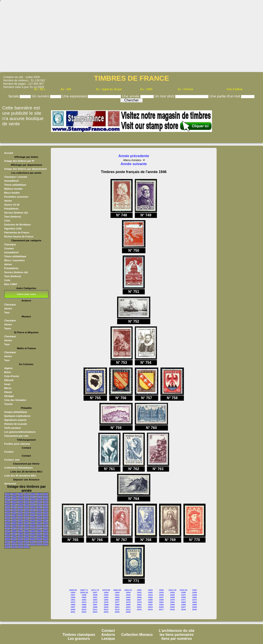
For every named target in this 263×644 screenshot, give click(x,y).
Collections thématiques (18, 468)
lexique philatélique (16, 412)
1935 (39, 513)
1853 (27, 494)
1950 (45, 518)
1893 (8, 502)
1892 (45, 499)
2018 (33, 544)
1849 (8, 494)
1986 (8, 534)
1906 (8, 505)
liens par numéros (177, 639)
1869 (20, 497)
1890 (39, 499)
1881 (27, 499)
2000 (8, 539)
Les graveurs (79, 639)
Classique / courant (16, 177)
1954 (27, 521)
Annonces (10, 484)
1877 (8, 499)
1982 (27, 531)
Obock (8, 392)
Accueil (9, 153)
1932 (20, 513)
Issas (7, 384)
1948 (33, 518)
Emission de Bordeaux (18, 225)
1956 (39, 521)
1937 (8, 515)
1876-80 (106, 590)
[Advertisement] (131, 38)
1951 (8, 521)
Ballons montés (13, 189)
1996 (27, 536)
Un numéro (41, 96)
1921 (39, 507)
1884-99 (117, 590)
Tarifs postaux (13, 428)
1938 (14, 515)
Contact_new (12, 460)
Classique (10, 244)
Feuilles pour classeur (17, 444)
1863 (8, 497)
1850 (14, 494)
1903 (45, 502)
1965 (8, 526)
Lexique (108, 639)
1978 (45, 529)
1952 (14, 521)
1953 (20, 521)
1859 (33, 494)
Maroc (8, 388)
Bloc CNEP (11, 284)
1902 (39, 502)
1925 (20, 510)
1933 (27, 513)
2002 (20, 539)
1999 (45, 536)
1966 (14, 526)
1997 (33, 536)
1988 (20, 534)
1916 (8, 507)
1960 (20, 523)
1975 (27, 529)
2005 (39, 539)
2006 (45, 539)
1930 (8, 513)
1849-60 (73, 590)
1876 (45, 497)
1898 (20, 502)
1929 (45, 510)
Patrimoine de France (17, 232)
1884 (33, 499)
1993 (8, 536)
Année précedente (134, 156)
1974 (20, 529)
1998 (39, 536)
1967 (20, 526)
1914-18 (172, 590)
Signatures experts (15, 420)
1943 (45, 515)
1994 (14, 536)
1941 (33, 515)
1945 (14, 518)
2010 (27, 542)
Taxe (7, 312)
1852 (20, 494)
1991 (39, 534)
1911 (33, 505)
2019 (39, 544)
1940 (27, 515)
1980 (14, 531)
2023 (20, 547)
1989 (27, 534)
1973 (14, 529)
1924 (14, 510)
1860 (39, 494)
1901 (33, 502)
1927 (33, 510)
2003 (27, 539)
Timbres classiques (79, 635)
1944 (8, 518)
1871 (33, 497)
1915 (45, 505)
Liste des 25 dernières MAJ (20, 476)
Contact (9, 452)
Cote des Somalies (15, 400)
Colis (7, 221)
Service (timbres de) (16, 213)
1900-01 (128, 590)
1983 (33, 531)
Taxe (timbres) (13, 217)
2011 (33, 542)
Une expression (75, 96)
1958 (8, 523)
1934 (33, 513)
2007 (8, 542)
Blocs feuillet (12, 193)
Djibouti (9, 380)
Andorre (108, 635)
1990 (33, 534)
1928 (39, 510)
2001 (14, 539)
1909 (27, 505)
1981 (20, 531)
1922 (45, 507)
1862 (45, 494)
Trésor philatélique (15, 185)
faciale (14, 96)
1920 (33, 507)
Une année (131, 96)
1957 (45, 521)
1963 (39, 523)
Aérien (8, 201)
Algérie (8, 368)
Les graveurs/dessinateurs (20, 432)
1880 (20, 499)
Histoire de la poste (16, 424)
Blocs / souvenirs (14, 260)
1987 (14, 534)
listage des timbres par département (25, 169)
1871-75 (95, 590)
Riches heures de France (19, 236)
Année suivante (134, 164)
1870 (27, 497)
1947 (27, 518)
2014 (8, 544)
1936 (45, 513)
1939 (20, 515)
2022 (14, 547)
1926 (27, 510)
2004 (33, 539)
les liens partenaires (177, 635)
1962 (33, 523)
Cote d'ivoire (12, 376)
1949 (39, 518)
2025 (117, 612)
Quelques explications (17, 416)
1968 (27, 526)
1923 (8, 510)
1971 (45, 526)
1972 (8, 529)
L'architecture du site (177, 631)
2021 (8, 547)
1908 (20, 505)
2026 (128, 612)
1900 (27, 502)
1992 (45, 534)
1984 (39, 531)
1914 (39, 505)
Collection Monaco (137, 635)
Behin (8, 372)
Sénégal (9, 396)
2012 (39, 542)
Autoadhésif (11, 181)
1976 (33, 529)
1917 (14, 507)
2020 (45, 544)
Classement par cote (16, 436)
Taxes (8, 328)
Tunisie (8, 404)
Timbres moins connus (26, 294)
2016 (20, 544)
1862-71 (84, 590)
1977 (39, 529)
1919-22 (184, 590)
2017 (27, 544)
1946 (20, 518)
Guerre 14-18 (12, 205)
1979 (8, 531)
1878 (14, 499)
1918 (20, 507)
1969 (33, 526)
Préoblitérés (11, 209)
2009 (20, 542)
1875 (39, 497)
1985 (45, 531)
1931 (14, 513)
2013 (45, 542)
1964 (45, 523)
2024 (27, 547)
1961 (27, 523)
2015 (14, 544)
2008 (14, 542)
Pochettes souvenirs (16, 197)
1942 (39, 515)
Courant (9, 248)
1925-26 (84, 592)
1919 (27, 507)
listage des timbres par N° (19, 161)
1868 (14, 497)
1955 (33, 521)
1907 (14, 505)
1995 (20, 536)
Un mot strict (165, 96)
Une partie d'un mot (225, 96)
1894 (14, 502)
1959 (14, 523)
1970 (39, 526)
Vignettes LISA (13, 229)
